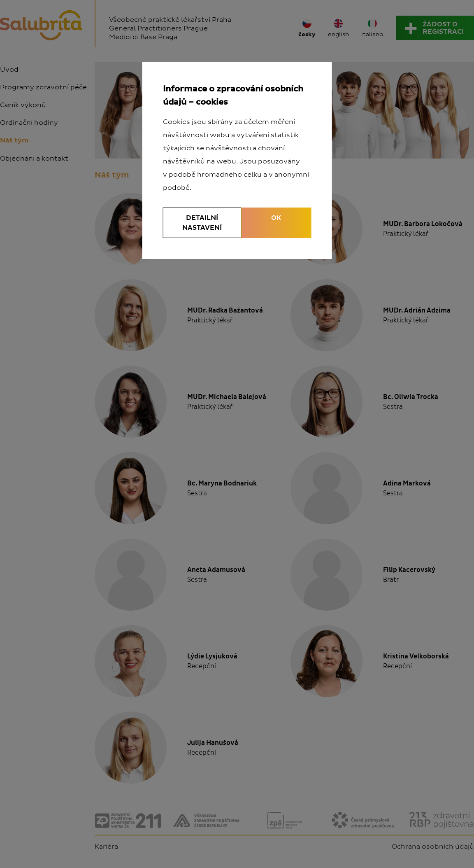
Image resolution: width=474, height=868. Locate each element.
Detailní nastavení (202, 223)
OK (276, 218)
